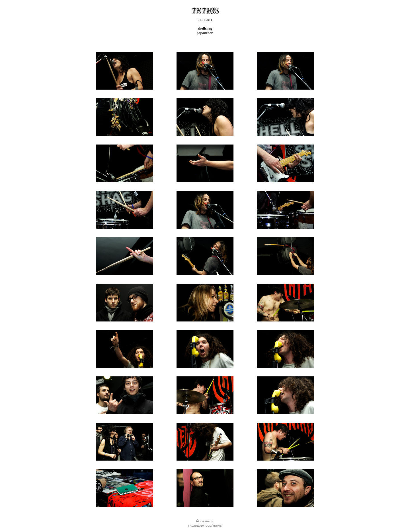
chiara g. (207, 521)
